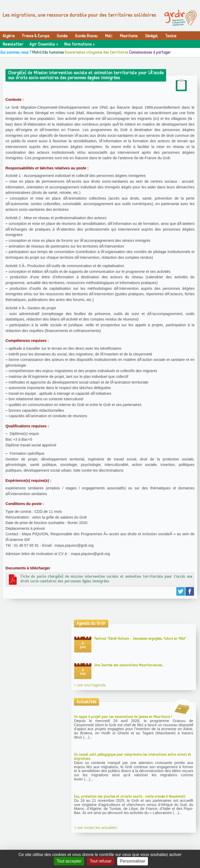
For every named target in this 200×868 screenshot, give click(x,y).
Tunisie (171, 36)
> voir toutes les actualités (96, 828)
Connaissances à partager (150, 52)
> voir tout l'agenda (90, 685)
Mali (109, 36)
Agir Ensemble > (44, 44)
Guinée (62, 36)
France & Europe (36, 36)
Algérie (9, 36)
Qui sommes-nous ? (16, 52)
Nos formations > (79, 44)
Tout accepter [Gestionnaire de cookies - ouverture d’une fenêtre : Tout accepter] (69, 861)
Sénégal (151, 36)
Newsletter (13, 44)
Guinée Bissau (86, 36)
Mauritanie (129, 36)
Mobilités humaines (48, 52)
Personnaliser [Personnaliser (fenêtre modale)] (133, 861)
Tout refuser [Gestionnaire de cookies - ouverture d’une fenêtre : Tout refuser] (101, 861)
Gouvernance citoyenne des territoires (96, 52)
